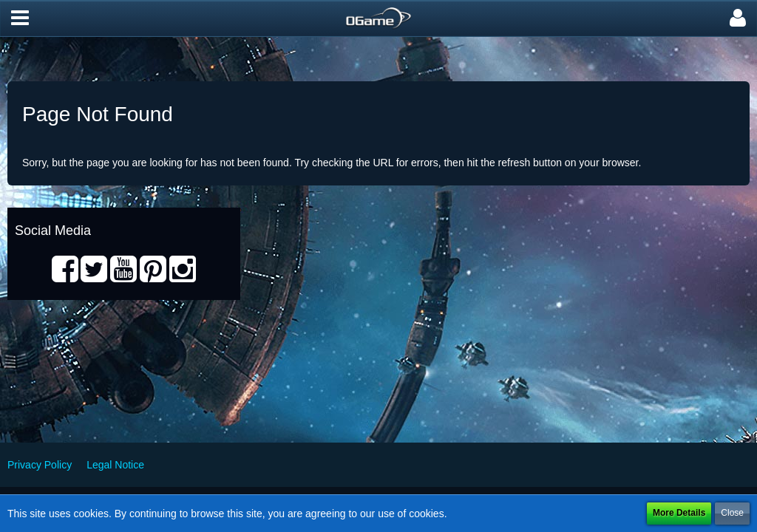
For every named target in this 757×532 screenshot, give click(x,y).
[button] (20, 18)
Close (732, 513)
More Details (679, 513)
